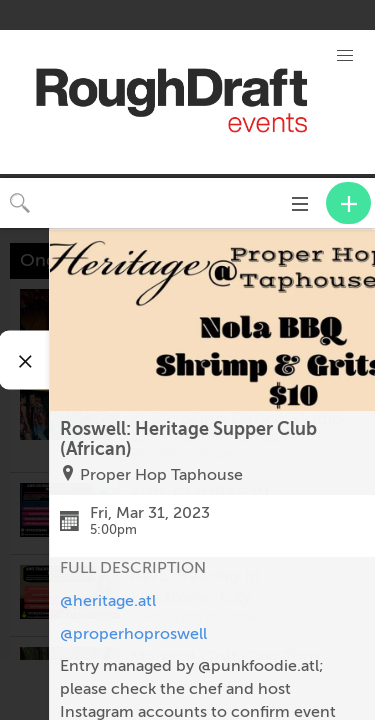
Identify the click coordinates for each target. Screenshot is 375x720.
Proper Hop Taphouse (161, 475)
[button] (344, 56)
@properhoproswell (133, 634)
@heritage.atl (108, 601)
